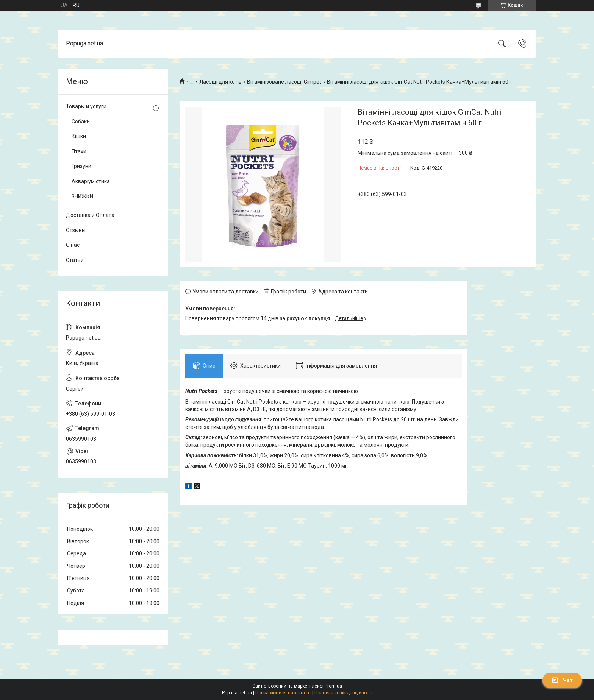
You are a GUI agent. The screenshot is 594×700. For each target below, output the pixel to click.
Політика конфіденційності (343, 693)
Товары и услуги (86, 106)
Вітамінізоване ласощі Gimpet (284, 82)
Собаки (81, 122)
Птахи (79, 151)
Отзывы (76, 230)
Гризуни (81, 166)
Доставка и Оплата (90, 215)
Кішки (79, 136)
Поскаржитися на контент (283, 693)
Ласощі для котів (220, 82)
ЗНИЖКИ (82, 196)
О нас (73, 245)
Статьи (75, 260)
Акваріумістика (91, 181)
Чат (562, 680)
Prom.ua (333, 686)
